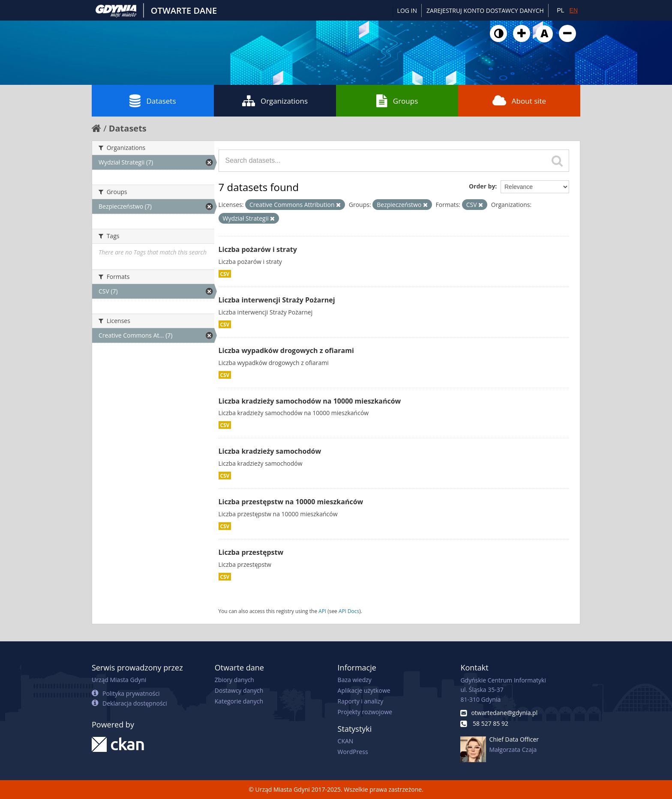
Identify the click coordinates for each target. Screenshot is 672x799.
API (322, 611)
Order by (482, 186)
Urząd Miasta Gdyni (119, 680)
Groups (397, 101)
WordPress (353, 752)
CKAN (346, 741)
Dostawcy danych (239, 690)
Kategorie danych (239, 701)
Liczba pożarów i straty (258, 249)
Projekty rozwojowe (365, 712)
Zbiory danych (234, 680)
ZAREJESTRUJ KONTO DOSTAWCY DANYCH (485, 10)
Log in (407, 10)
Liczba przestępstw (251, 552)
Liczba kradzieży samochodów (270, 451)
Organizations (275, 101)
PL (560, 10)
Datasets (153, 101)
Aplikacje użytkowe (364, 690)
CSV (225, 274)
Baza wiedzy (355, 680)
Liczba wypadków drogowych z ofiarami (286, 350)
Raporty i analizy (361, 701)
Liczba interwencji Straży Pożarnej (277, 300)
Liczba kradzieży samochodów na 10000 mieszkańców (310, 401)
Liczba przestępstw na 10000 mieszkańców (291, 502)
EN (574, 10)
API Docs (349, 611)
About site (519, 101)
